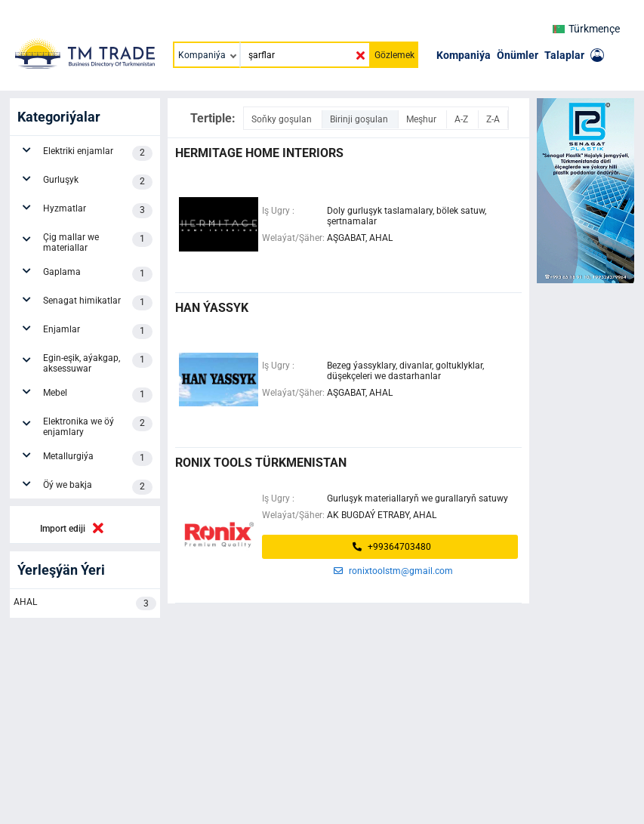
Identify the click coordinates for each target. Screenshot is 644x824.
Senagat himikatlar (98, 303)
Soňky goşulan (283, 119)
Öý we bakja (98, 487)
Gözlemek (394, 55)
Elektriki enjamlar (98, 153)
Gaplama (98, 274)
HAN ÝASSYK (212, 308)
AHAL (85, 603)
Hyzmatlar (98, 211)
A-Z (462, 119)
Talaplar (564, 55)
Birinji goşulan (360, 119)
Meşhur (422, 119)
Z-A (493, 119)
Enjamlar (98, 332)
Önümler (518, 55)
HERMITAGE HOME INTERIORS (259, 153)
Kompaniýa (464, 55)
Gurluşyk (98, 182)
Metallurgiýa (98, 458)
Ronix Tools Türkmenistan (261, 463)
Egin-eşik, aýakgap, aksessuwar (98, 363)
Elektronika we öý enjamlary (98, 427)
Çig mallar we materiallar (98, 242)
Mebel (98, 395)
